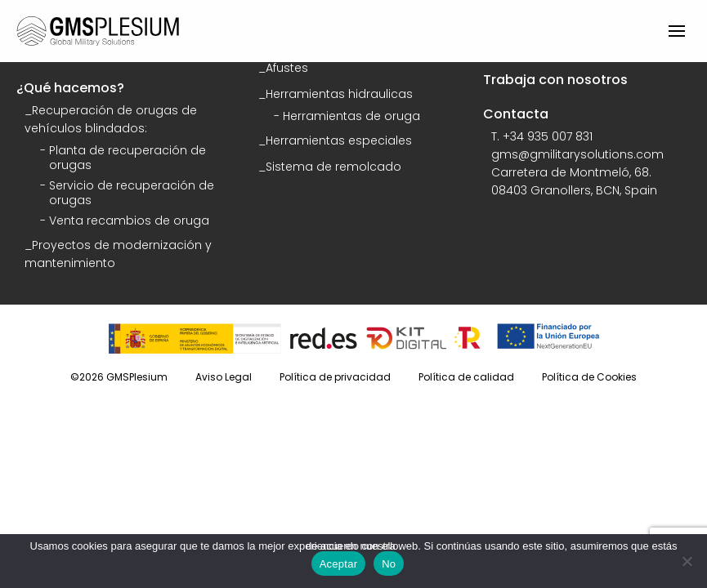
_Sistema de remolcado (330, 167)
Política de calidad (466, 377)
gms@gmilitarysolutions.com (577, 154)
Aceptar (339, 564)
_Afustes (283, 68)
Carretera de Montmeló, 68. (571, 172)
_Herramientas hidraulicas (336, 94)
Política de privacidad (335, 377)
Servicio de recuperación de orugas (132, 193)
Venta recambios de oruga (129, 220)
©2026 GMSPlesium (119, 377)
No (389, 564)
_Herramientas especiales (335, 140)
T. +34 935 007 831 (542, 136)
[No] (687, 561)
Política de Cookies (589, 377)
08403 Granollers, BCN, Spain (574, 190)
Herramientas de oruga (351, 116)
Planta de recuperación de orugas (128, 158)
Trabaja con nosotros (555, 80)
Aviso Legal (224, 377)
